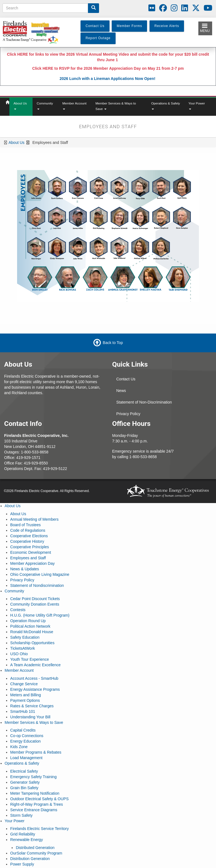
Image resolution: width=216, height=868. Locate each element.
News (121, 391)
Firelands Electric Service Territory (39, 829)
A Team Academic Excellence (35, 665)
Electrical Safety (24, 771)
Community (45, 106)
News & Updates (25, 569)
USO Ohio (19, 654)
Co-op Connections (27, 736)
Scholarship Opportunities (32, 643)
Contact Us (126, 379)
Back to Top (113, 343)
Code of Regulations (28, 530)
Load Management (26, 758)
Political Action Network (30, 626)
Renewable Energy (26, 840)
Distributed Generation (35, 848)
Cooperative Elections (29, 536)
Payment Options (25, 700)
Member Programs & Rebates (36, 752)
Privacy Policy (128, 414)
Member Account (74, 106)
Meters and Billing (26, 695)
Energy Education (26, 741)
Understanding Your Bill (30, 717)
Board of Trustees (26, 525)
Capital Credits (23, 730)
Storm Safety (21, 815)
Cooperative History (27, 541)
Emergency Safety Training (33, 777)
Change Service (24, 684)
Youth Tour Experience (30, 659)
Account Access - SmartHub (34, 678)
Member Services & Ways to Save (116, 106)
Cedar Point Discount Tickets (35, 599)
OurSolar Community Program (36, 853)
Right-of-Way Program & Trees (37, 804)
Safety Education (25, 637)
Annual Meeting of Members (34, 519)
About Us (20, 106)
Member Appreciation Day (32, 563)
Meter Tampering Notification (35, 793)
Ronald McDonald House (32, 632)
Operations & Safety (166, 106)
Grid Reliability (23, 834)
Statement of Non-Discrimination (144, 402)
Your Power (197, 106)
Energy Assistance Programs (35, 689)
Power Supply (22, 864)
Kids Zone (19, 747)
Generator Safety (25, 782)
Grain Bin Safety (24, 788)
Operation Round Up (28, 621)
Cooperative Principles (30, 547)
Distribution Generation (30, 859)
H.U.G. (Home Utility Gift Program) (40, 615)
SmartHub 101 (23, 711)
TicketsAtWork (22, 648)
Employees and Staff (28, 558)
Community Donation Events (35, 604)
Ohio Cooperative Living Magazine (40, 574)
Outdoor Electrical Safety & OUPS (39, 799)
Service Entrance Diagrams (34, 810)
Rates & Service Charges (32, 706)
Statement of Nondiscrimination (37, 585)
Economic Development (31, 552)
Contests (18, 610)
